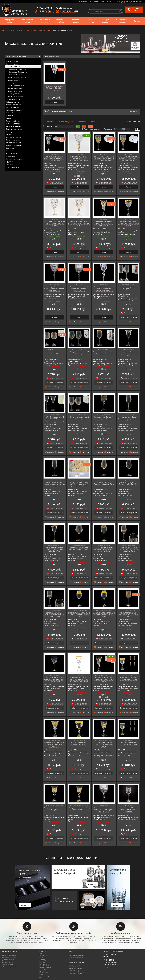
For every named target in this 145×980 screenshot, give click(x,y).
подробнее (25, 905)
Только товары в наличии (91, 129)
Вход (129, 2)
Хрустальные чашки (13, 143)
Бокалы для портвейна (16, 86)
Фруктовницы (11, 162)
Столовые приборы (60, 21)
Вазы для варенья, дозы (15, 159)
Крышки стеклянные (14, 154)
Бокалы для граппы (15, 83)
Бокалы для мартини (15, 88)
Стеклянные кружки (13, 140)
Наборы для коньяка (14, 105)
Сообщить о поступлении (129, 317)
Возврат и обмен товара (76, 968)
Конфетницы (11, 156)
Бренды (137, 21)
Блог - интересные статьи (76, 956)
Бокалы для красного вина (19, 69)
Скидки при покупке (56, 183)
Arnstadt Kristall (44, 956)
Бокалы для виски (14, 80)
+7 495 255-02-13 (110, 960)
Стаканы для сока (14, 99)
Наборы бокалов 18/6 (14, 113)
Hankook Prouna (44, 964)
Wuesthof (42, 978)
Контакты (117, 2)
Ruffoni (42, 971)
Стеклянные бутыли (13, 121)
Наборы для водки (13, 107)
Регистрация (137, 2)
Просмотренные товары (76, 974)
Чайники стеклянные (14, 145)
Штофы (9, 118)
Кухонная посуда (91, 21)
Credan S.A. (43, 961)
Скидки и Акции (99, 2)
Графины (9, 115)
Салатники (10, 148)
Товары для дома (106, 21)
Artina (41, 957)
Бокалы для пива (14, 94)
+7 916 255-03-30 (110, 962)
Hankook (42, 962)
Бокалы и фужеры (30, 30)
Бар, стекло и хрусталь (44, 21)
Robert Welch (43, 969)
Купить (54, 102)
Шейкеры (10, 135)
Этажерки (10, 164)
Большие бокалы (16, 75)
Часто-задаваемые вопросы (77, 957)
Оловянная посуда (76, 21)
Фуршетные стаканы (14, 137)
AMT (41, 954)
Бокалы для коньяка (15, 91)
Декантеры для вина (13, 126)
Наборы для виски (13, 102)
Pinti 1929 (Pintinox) (45, 966)
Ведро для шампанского (15, 129)
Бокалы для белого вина (18, 72)
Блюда (8, 151)
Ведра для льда (11, 132)
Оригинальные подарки (122, 21)
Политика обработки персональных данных (82, 972)
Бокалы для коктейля (15, 96)
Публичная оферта (74, 970)
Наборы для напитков (14, 110)
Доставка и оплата (85, 2)
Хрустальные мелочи (14, 167)
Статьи (109, 2)
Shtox (41, 974)
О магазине (72, 954)
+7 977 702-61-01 (110, 955)
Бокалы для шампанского (17, 78)
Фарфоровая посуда (9, 21)
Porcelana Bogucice (45, 968)
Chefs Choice (43, 959)
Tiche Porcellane (44, 976)
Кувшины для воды (13, 124)
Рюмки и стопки (12, 61)
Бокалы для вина (44, 30)
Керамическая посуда (27, 21)
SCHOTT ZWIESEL (44, 973)
